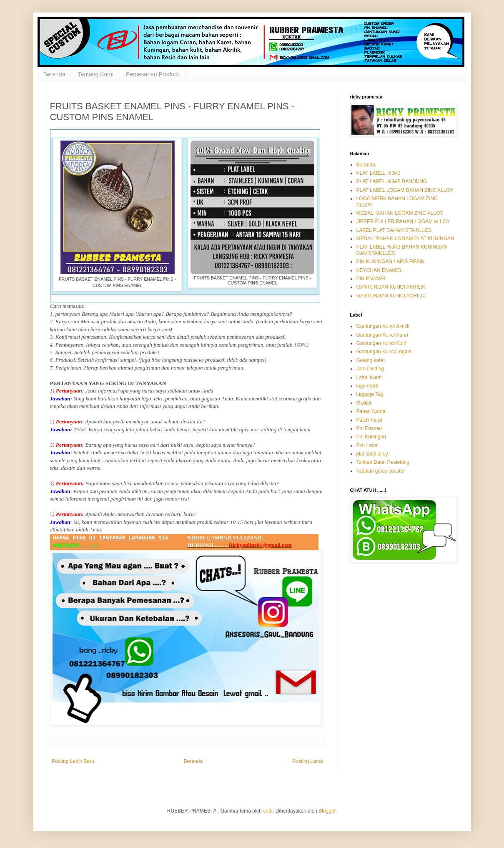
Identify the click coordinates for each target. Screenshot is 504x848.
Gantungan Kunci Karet (382, 335)
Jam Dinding (370, 369)
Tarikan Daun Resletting (383, 462)
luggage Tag (370, 394)
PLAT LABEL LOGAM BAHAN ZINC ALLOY (405, 190)
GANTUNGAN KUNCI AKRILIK (391, 287)
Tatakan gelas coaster (381, 471)
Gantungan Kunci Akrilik (383, 326)
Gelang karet (371, 360)
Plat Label (367, 445)
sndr (268, 811)
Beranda (54, 74)
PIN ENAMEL (372, 279)
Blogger (327, 811)
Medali (364, 403)
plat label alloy (372, 454)
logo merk (367, 386)
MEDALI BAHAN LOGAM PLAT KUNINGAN (405, 239)
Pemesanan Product (152, 74)
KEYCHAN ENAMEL (380, 270)
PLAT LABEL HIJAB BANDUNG (392, 181)
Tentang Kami (95, 74)
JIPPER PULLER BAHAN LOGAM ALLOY (403, 221)
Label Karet (369, 377)
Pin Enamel (369, 428)
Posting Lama (307, 761)
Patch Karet (370, 420)
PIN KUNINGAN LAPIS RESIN (391, 262)
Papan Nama (371, 411)
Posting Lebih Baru (73, 761)
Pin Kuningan (371, 437)
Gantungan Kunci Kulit (381, 343)
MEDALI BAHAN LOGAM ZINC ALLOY (400, 213)
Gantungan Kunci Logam (384, 352)
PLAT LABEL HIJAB (379, 173)
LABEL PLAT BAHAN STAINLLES (394, 230)
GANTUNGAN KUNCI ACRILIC (391, 296)
